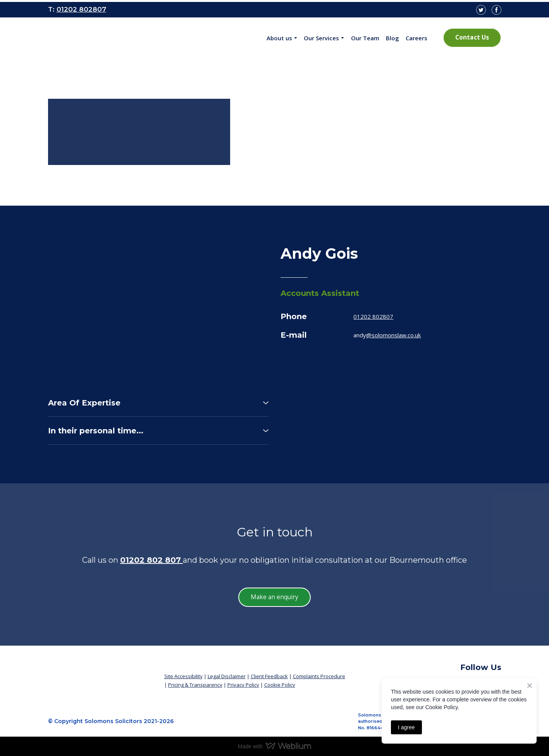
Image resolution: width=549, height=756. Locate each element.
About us (279, 38)
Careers (416, 38)
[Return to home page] (100, 673)
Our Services (321, 38)
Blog (392, 38)
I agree (406, 727)
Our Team (365, 38)
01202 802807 (373, 316)
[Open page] (100, 38)
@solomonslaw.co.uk (393, 335)
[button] (472, 38)
